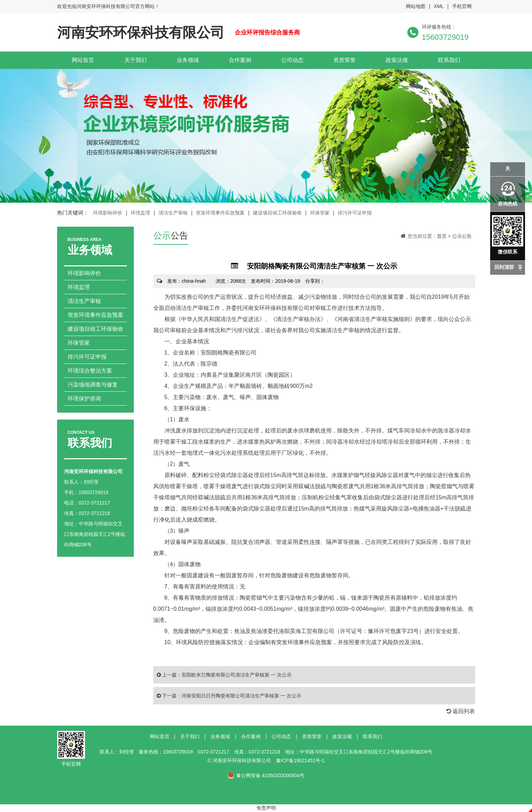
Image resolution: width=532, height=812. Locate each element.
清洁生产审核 (173, 213)
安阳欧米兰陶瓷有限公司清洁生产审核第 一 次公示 (237, 675)
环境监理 (140, 213)
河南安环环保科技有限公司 (141, 32)
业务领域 (188, 60)
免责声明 (266, 808)
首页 (442, 236)
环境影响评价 (108, 213)
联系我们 (449, 60)
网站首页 (83, 60)
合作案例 (240, 60)
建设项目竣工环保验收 (277, 213)
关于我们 (136, 60)
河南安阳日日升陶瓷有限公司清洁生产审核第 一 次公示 (241, 696)
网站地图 (416, 6)
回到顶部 (504, 267)
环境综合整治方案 (90, 371)
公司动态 (292, 60)
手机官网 (462, 6)
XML (439, 6)
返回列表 (461, 711)
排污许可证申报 (355, 213)
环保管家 (320, 213)
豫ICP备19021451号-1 (300, 760)
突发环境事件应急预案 (220, 213)
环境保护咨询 (84, 399)
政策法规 (397, 60)
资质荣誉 (345, 60)
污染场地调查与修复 (93, 385)
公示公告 (462, 236)
